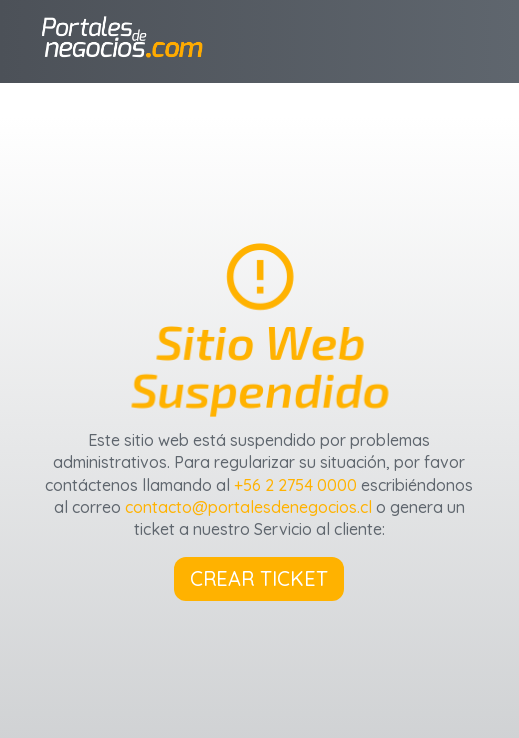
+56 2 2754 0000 (295, 485)
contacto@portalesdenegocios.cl (248, 507)
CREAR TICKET (259, 578)
